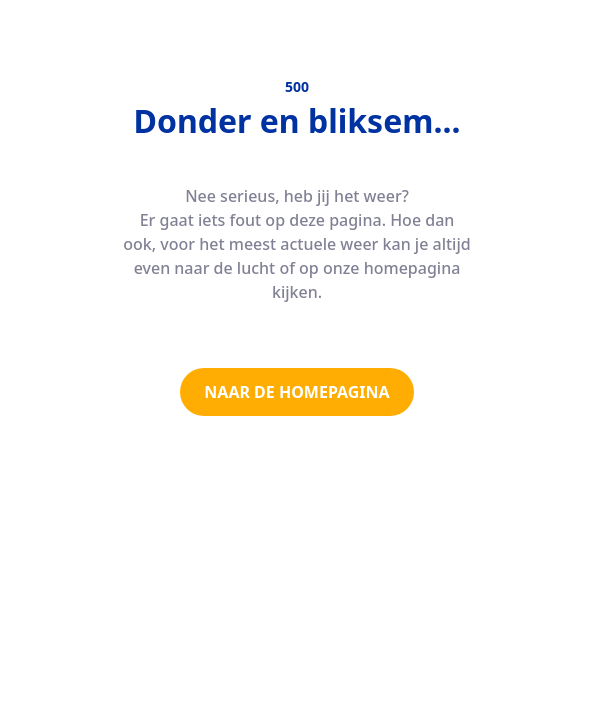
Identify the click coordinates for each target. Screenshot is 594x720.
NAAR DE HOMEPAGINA (296, 392)
